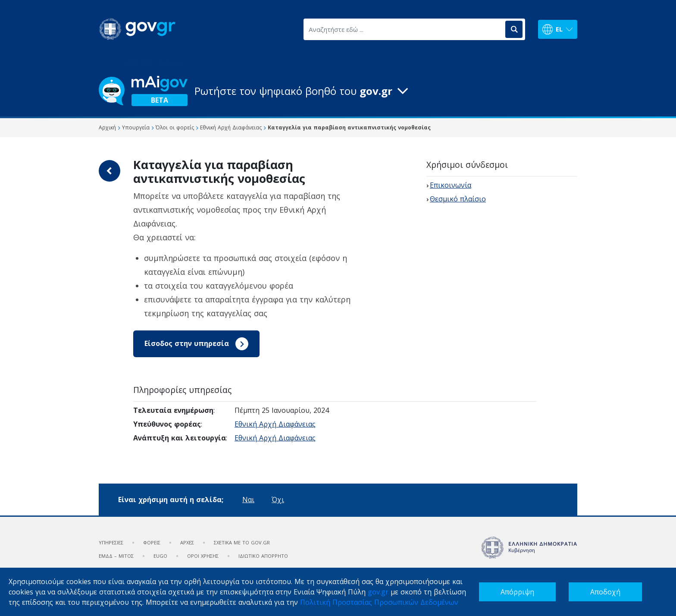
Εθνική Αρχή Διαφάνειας (275, 424)
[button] (338, 91)
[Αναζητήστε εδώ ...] (404, 29)
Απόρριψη (517, 592)
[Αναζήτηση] (514, 29)
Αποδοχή (605, 592)
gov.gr (378, 592)
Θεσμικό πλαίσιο (458, 199)
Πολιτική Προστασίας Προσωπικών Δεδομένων (379, 602)
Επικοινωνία (451, 185)
